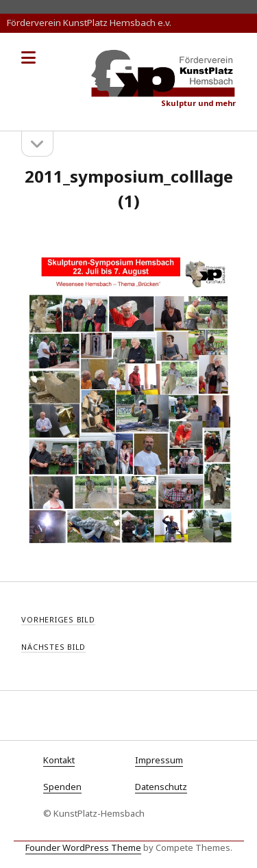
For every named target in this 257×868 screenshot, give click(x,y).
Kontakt (59, 760)
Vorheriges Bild (58, 619)
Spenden (62, 787)
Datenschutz (161, 787)
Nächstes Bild (53, 647)
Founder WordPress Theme (83, 847)
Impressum (159, 760)
